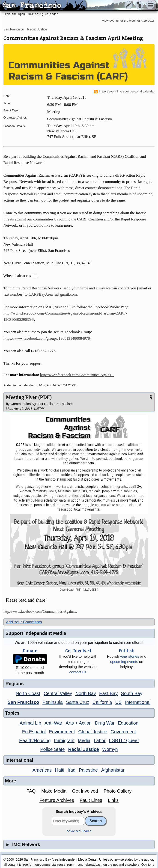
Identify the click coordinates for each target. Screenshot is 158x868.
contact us (78, 672)
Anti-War (53, 723)
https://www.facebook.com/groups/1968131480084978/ (47, 338)
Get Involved (85, 791)
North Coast (28, 693)
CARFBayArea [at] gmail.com (53, 294)
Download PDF (70, 590)
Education (128, 723)
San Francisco (14, 29)
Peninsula (53, 702)
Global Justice (93, 732)
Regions (15, 684)
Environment (62, 732)
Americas (42, 770)
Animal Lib (30, 723)
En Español (34, 732)
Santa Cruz (78, 702)
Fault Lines (91, 800)
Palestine (88, 770)
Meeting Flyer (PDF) (29, 397)
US (119, 702)
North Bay (86, 693)
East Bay (108, 693)
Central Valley (58, 693)
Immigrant (64, 740)
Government (123, 732)
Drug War (105, 723)
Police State (52, 749)
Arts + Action (79, 723)
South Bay (132, 693)
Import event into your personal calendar (124, 92)
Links (113, 800)
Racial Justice (37, 29)
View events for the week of (128, 21)
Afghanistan (113, 770)
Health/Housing (35, 740)
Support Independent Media (36, 633)
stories (130, 656)
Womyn (110, 749)
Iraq (72, 770)
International (138, 702)
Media (84, 740)
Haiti (60, 770)
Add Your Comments (24, 622)
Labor (100, 740)
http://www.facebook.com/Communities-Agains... (77, 375)
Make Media (54, 791)
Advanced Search (79, 831)
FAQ (31, 791)
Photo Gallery (118, 791)
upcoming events (124, 662)
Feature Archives (57, 800)
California (102, 702)
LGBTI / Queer (124, 740)
